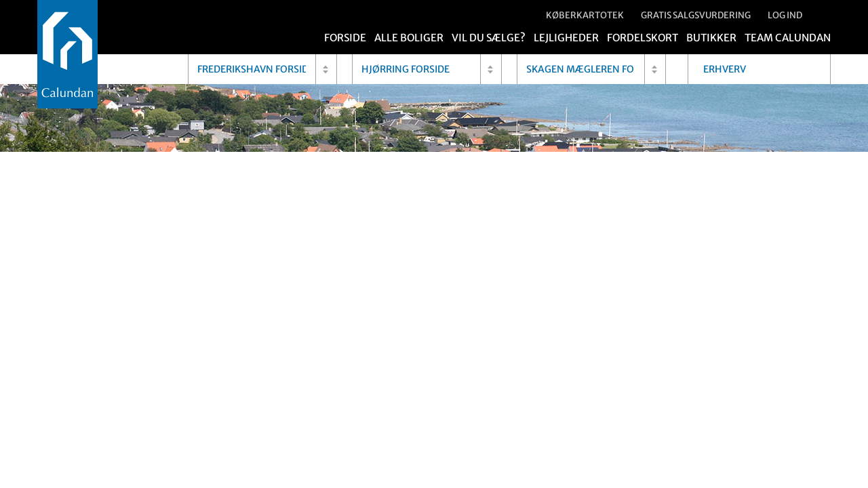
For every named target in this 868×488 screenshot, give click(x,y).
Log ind (785, 15)
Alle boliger (409, 38)
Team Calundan (788, 38)
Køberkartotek (585, 15)
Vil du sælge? (489, 38)
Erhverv (725, 69)
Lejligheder (566, 38)
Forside (345, 38)
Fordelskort (643, 38)
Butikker (711, 38)
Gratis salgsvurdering (696, 15)
